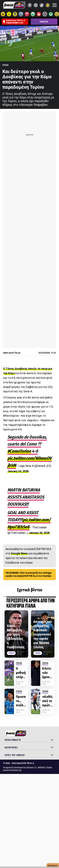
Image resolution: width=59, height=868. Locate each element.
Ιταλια (5, 65)
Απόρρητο (53, 866)
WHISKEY (42, 768)
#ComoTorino (19, 451)
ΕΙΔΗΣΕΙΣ (44, 22)
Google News (19, 553)
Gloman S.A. (32, 768)
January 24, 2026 (18, 471)
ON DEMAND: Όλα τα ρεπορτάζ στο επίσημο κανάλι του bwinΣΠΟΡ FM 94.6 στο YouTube (29, 574)
